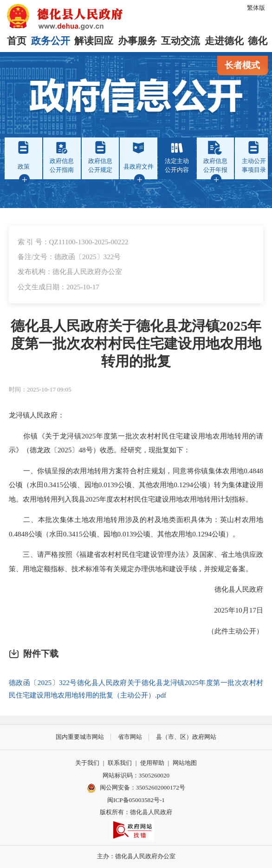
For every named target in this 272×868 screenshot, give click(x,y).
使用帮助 (152, 763)
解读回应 (94, 41)
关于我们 (87, 763)
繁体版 (256, 8)
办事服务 (137, 41)
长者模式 (242, 65)
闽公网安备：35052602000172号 (136, 788)
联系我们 (120, 763)
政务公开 (51, 41)
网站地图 (185, 763)
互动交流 (181, 41)
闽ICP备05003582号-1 (136, 800)
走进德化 (224, 41)
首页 (17, 41)
